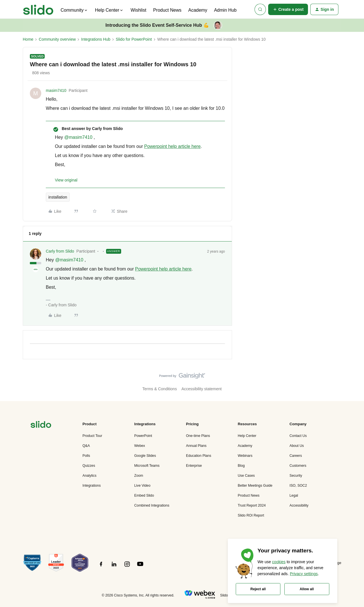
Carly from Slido (60, 251)
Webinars (245, 456)
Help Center (247, 436)
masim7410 (56, 90)
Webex (140, 446)
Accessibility (299, 505)
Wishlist (138, 10)
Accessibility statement (202, 389)
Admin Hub (225, 10)
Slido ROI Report (251, 515)
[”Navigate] (41, 425)
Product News (167, 10)
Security (296, 476)
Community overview (57, 39)
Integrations (92, 486)
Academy (198, 10)
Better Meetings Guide (255, 486)
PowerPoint (143, 436)
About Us (297, 446)
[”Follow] (101, 567)
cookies (279, 562)
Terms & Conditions (160, 389)
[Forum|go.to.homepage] (38, 9)
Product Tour (92, 436)
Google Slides (145, 456)
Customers (298, 466)
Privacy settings (304, 574)
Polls (86, 456)
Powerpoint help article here (172, 146)
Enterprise (194, 466)
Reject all (258, 589)
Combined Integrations (152, 505)
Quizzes (89, 466)
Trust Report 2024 (252, 505)
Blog (241, 466)
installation (58, 197)
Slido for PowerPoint (134, 39)
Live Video (142, 486)
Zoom (139, 476)
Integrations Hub (96, 39)
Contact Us (298, 436)
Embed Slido (144, 495)
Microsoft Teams (147, 466)
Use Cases (246, 476)
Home (28, 39)
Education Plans (199, 456)
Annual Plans (196, 446)
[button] (288, 9)
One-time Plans (198, 436)
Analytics (89, 476)
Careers (296, 456)
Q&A (86, 446)
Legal (294, 495)
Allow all (307, 589)
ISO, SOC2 (298, 486)
